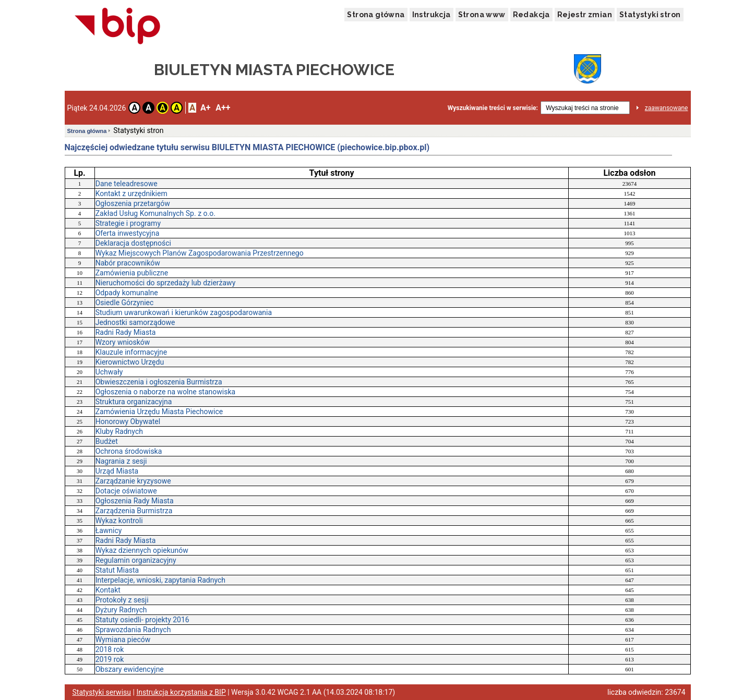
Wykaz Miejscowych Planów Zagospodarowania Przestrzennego (200, 253)
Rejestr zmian (585, 15)
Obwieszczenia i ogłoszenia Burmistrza (159, 382)
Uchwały (109, 372)
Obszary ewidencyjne (130, 669)
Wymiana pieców (123, 639)
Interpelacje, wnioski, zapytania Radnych (160, 580)
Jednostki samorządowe (135, 322)
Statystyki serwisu (102, 692)
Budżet (107, 441)
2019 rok (110, 659)
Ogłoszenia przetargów (133, 203)
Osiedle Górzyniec (125, 303)
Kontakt (108, 590)
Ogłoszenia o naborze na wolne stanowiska (165, 392)
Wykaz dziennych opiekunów (142, 550)
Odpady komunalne (127, 293)
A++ (223, 108)
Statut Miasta (117, 570)
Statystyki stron (650, 15)
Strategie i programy (128, 223)
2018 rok (110, 649)
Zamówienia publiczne (132, 273)
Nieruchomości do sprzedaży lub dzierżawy (166, 283)
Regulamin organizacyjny (136, 560)
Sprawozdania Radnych (133, 630)
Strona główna (376, 15)
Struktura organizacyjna (134, 402)
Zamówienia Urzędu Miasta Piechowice (159, 412)
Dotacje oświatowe (126, 491)
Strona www (482, 15)
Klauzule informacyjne (131, 352)
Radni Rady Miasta (126, 332)
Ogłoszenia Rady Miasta (135, 501)
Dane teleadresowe (127, 184)
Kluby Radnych (119, 431)
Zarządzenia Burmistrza (134, 511)
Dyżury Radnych (121, 610)
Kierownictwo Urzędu (130, 362)
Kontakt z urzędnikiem (131, 194)
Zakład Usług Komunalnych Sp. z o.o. (155, 213)
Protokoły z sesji (122, 600)
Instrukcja (432, 15)
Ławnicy (109, 530)
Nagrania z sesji (121, 461)
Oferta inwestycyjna (128, 233)
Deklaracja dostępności (133, 243)
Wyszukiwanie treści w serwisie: (493, 108)
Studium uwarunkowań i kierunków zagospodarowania (184, 312)
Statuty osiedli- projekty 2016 (142, 620)
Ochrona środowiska (129, 451)
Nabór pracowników (128, 263)
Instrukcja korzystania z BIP (181, 692)
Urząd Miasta (117, 471)
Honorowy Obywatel (128, 421)
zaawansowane (667, 108)
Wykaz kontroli (119, 521)
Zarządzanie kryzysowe (133, 481)
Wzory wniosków (123, 342)
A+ (205, 108)
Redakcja (531, 15)
